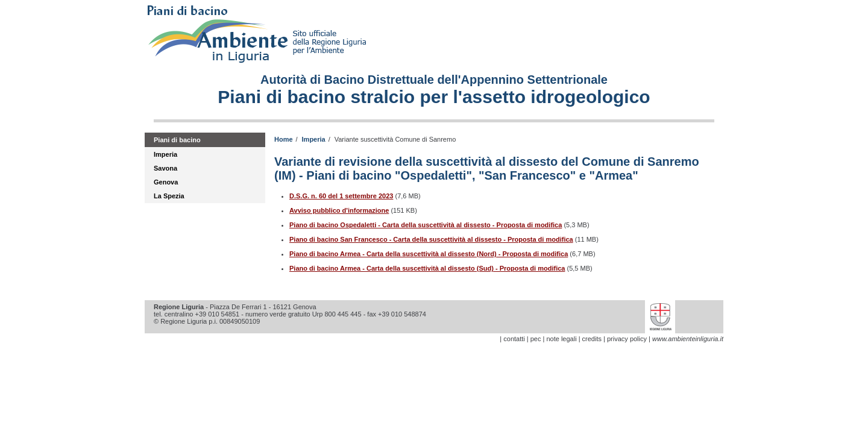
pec (536, 339)
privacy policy (627, 339)
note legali (561, 339)
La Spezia (169, 196)
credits (592, 339)
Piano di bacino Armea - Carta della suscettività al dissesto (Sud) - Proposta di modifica (427, 268)
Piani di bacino (177, 140)
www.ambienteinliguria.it (688, 339)
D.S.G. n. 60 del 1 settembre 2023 (341, 196)
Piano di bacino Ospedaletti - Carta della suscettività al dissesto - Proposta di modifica (426, 225)
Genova (166, 182)
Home (284, 139)
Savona (165, 168)
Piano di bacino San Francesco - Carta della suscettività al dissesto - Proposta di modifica (431, 239)
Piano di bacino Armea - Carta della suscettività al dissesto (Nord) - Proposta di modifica (429, 254)
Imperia (165, 154)
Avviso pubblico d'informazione (339, 210)
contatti (514, 339)
